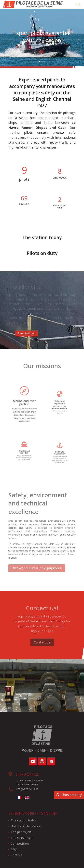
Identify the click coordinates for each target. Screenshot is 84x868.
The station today (23, 820)
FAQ (14, 849)
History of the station (26, 826)
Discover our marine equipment (37, 568)
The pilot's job (32, 333)
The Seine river (21, 838)
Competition (20, 843)
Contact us (42, 642)
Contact (16, 855)
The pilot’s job (21, 832)
